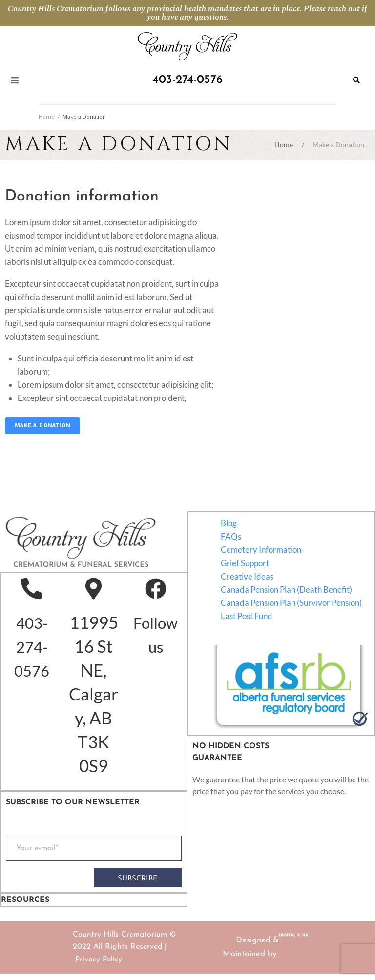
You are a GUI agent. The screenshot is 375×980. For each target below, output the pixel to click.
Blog (229, 524)
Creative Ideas (248, 577)
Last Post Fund (247, 616)
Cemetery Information (261, 550)
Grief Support (245, 564)
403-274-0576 (32, 649)
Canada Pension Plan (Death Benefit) (287, 590)
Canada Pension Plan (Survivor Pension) (292, 603)
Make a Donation (42, 426)
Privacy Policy (99, 965)
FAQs (231, 537)
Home (47, 117)
